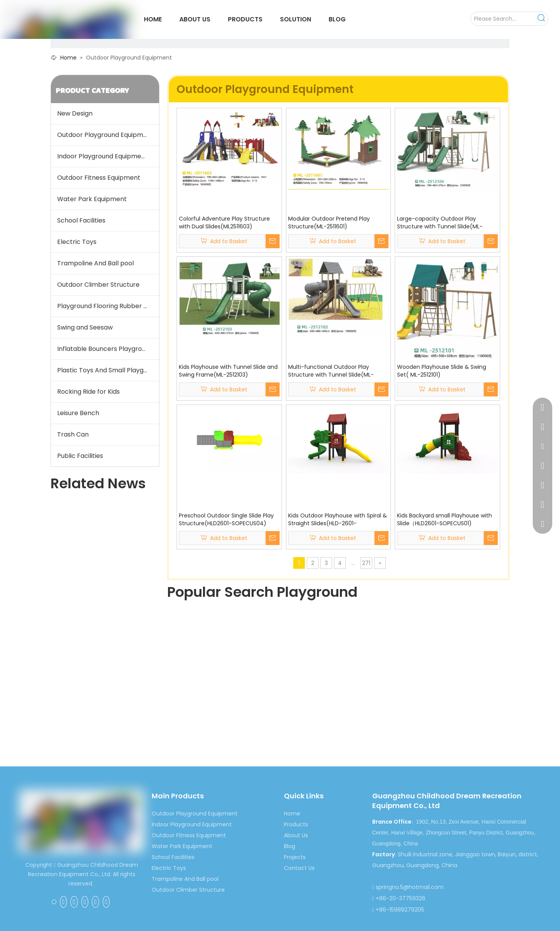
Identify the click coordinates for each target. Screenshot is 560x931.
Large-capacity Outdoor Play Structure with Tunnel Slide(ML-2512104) (440, 223)
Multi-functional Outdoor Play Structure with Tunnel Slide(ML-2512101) (331, 371)
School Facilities (81, 220)
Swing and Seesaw (85, 327)
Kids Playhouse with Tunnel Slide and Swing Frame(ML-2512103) (228, 371)
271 (366, 563)
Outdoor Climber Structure (98, 285)
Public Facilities (80, 456)
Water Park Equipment (92, 199)
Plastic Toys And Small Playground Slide (108, 370)
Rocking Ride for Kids (88, 392)
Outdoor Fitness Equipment (99, 178)
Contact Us (299, 868)
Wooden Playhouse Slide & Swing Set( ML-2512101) (442, 371)
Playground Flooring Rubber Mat (106, 306)
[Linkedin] (74, 902)
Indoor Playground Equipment (102, 156)
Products (296, 824)
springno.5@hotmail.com (410, 887)
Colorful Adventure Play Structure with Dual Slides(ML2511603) (224, 223)
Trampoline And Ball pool (95, 263)
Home (292, 814)
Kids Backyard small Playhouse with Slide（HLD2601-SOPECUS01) (444, 519)
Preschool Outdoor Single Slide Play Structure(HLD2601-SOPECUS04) (226, 519)
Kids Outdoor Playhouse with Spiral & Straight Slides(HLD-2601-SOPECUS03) (338, 519)
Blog (290, 846)
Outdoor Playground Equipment (105, 135)
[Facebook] (54, 901)
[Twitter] (85, 902)
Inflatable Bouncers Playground (105, 349)
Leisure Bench (78, 413)
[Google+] (64, 902)
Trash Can (73, 434)
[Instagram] (106, 902)
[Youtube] (95, 902)
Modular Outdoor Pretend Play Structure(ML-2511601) (329, 223)
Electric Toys (77, 242)
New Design (75, 113)
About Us (296, 835)
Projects (295, 857)
